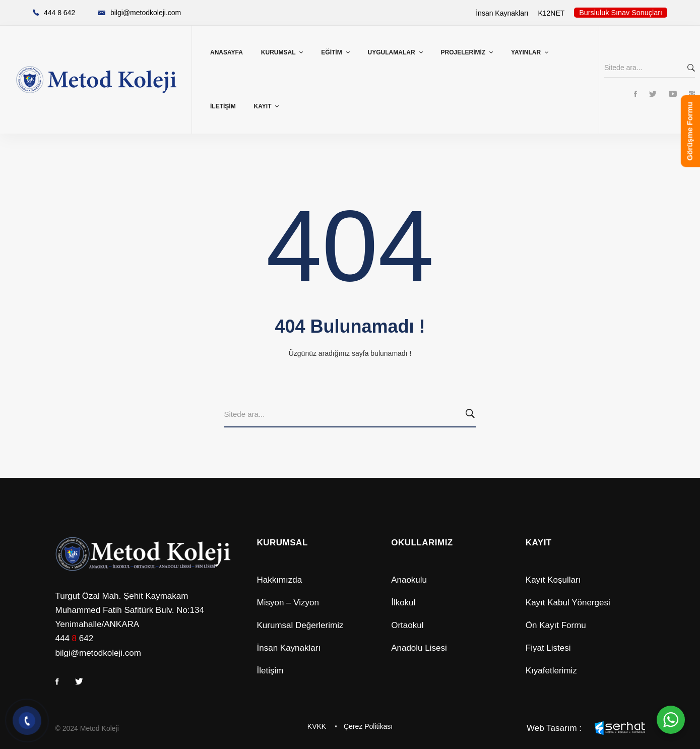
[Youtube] (673, 95)
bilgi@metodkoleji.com (98, 653)
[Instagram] (692, 95)
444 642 (75, 638)
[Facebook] (635, 95)
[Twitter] (653, 95)
